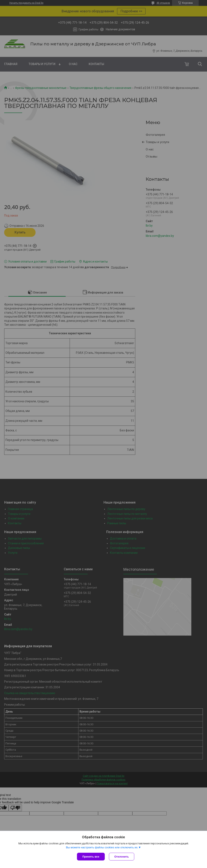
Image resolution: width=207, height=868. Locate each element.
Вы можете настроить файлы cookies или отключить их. (102, 847)
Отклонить (122, 857)
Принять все (91, 857)
